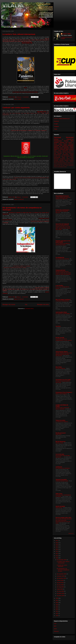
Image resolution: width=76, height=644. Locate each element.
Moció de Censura (68, 157)
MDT (55, 626)
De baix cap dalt (60, 338)
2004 (57, 607)
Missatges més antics (43, 305)
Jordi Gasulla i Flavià (61, 312)
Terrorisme (56, 159)
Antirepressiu (58, 141)
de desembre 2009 (62, 560)
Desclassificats (57, 155)
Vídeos (65, 144)
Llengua (71, 147)
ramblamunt (59, 467)
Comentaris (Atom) (29, 309)
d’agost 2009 (60, 580)
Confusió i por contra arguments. (16, 108)
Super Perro (59, 434)
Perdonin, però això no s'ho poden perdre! (63, 241)
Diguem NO (57, 147)
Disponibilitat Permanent (62, 196)
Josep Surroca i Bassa (62, 352)
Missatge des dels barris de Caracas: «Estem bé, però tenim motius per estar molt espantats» (63, 273)
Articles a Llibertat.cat (64, 139)
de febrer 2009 (61, 593)
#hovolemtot (65, 151)
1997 (57, 613)
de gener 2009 (61, 596)
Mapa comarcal (70, 149)
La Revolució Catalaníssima (62, 301)
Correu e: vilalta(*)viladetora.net (62, 119)
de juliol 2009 (60, 583)
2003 (57, 609)
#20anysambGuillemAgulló (62, 481)
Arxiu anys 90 (62, 156)
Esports (68, 156)
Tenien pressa (59, 508)
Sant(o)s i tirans (59, 443)
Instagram (56, 126)
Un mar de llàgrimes (61, 368)
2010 (57, 556)
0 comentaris (26, 97)
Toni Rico (58, 326)
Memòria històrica (64, 160)
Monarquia (57, 148)
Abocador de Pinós (63, 153)
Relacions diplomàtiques (59, 167)
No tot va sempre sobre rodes (63, 518)
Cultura (72, 148)
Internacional (65, 147)
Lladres (59, 151)
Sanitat (19, 99)
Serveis (56, 156)
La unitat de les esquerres (62, 422)
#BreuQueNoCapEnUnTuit (59, 162)
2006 (57, 603)
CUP (55, 623)
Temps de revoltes (60, 420)
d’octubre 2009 (61, 576)
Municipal (70, 137)
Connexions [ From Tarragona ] (64, 392)
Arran (55, 629)
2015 (57, 545)
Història (64, 152)
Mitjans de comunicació (69, 164)
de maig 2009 (61, 587)
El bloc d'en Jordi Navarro (63, 210)
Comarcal (71, 153)
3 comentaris (25, 197)
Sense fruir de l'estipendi (62, 224)
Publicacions (71, 165)
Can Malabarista (60, 258)
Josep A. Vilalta (12, 97)
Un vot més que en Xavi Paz (62, 259)
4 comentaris (25, 297)
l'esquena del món (60, 270)
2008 (57, 598)
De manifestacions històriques (63, 468)
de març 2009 (61, 591)
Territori (66, 141)
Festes (72, 156)
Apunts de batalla (60, 506)
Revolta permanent (61, 433)
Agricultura (66, 148)
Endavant (56, 631)
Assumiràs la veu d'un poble (63, 380)
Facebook (56, 121)
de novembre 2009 (62, 574)
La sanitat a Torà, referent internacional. (19, 34)
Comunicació (60, 163)
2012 (57, 551)
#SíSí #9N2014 (70, 162)
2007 (57, 600)
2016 (57, 543)
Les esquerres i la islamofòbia (63, 314)
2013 (57, 549)
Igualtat (72, 155)
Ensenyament (65, 155)
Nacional (22, 199)
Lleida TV (62, 164)
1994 (57, 616)
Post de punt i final (63, 165)
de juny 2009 (60, 585)
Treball (65, 167)
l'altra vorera (59, 494)
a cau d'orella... (60, 286)
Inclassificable (57, 157)
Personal (71, 160)
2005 (57, 605)
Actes (61, 148)
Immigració (63, 159)
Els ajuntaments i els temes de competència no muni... (63, 570)
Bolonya (56, 163)
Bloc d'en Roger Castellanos (63, 300)
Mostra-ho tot (71, 533)
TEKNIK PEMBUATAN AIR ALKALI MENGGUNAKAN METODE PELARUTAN (64, 354)
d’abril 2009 (60, 589)
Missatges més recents (9, 305)
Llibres (16, 99)
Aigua (55, 151)
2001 (57, 611)
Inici (26, 305)
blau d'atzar (59, 367)
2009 (57, 558)
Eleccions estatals (67, 163)
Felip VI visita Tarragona (61, 394)
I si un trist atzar (60, 454)
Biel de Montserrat (60, 442)
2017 (57, 541)
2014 (57, 547)
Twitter (56, 129)
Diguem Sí (17, 199)
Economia (63, 149)
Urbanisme (69, 152)
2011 (57, 553)
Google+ (56, 124)
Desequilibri (71, 145)
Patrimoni (56, 165)
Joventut (58, 164)
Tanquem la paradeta (61, 480)
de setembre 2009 (62, 578)
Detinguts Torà (64, 143)
